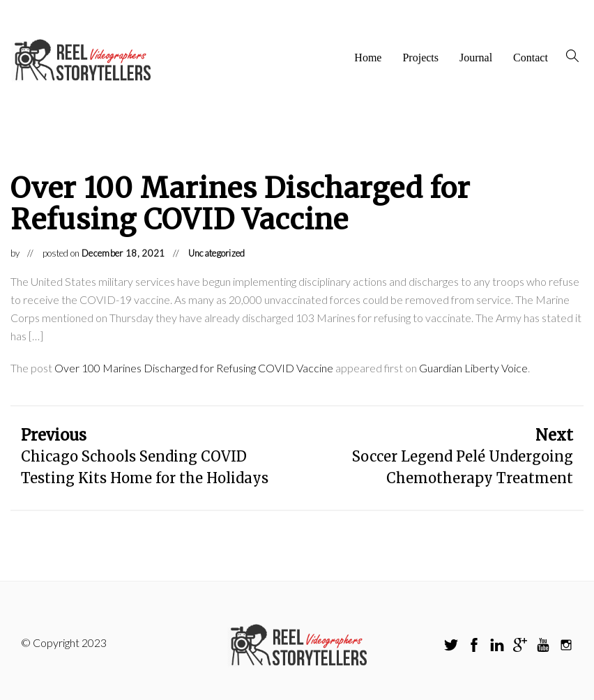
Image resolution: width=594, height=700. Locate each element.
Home (368, 58)
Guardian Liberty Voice (473, 368)
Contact (531, 58)
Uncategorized (217, 253)
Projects (422, 58)
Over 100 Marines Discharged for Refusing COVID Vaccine (194, 368)
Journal (477, 58)
